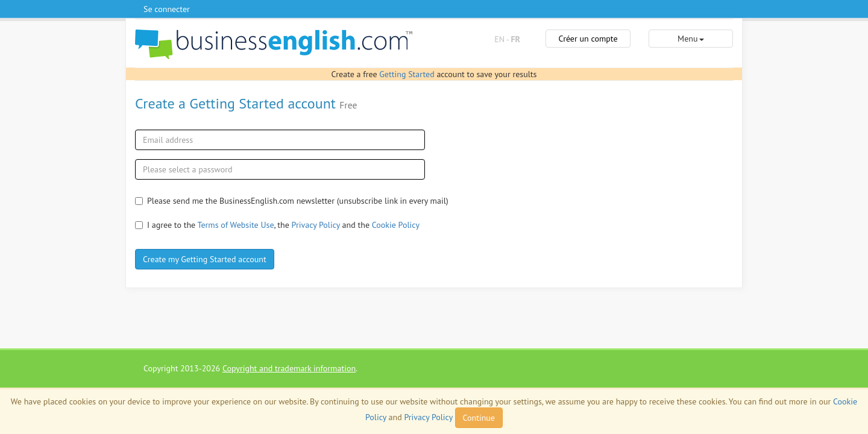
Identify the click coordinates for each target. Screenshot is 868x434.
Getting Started (407, 74)
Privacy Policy (316, 225)
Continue (479, 418)
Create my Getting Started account (205, 259)
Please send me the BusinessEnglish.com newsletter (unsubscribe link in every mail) (292, 201)
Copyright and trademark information (289, 368)
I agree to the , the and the (277, 225)
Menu (690, 39)
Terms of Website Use (236, 225)
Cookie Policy (396, 225)
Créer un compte (588, 39)
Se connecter (167, 9)
